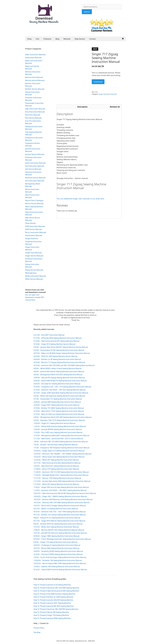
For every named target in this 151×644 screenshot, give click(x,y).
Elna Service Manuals (33, 118)
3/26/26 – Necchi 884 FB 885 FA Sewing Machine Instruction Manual (60, 381)
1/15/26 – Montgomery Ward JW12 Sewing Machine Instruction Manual (61, 435)
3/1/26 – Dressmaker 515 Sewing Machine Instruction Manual (58, 399)
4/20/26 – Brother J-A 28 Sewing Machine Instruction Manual (57, 359)
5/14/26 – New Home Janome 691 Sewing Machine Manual (56, 341)
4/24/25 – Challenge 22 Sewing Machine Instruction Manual (57, 545)
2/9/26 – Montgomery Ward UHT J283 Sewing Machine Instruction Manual (63, 417)
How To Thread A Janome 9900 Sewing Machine (52, 618)
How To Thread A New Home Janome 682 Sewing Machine (56, 591)
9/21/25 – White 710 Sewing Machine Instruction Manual (56, 509)
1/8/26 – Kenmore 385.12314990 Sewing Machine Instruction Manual (61, 442)
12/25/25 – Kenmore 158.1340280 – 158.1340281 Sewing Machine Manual (62, 454)
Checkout (47, 39)
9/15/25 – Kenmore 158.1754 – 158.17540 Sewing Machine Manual (60, 512)
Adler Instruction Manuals (35, 55)
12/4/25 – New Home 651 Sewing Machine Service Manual (56, 466)
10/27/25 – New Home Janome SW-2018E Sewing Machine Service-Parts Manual (65, 493)
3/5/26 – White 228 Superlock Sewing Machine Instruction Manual (59, 396)
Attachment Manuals (33, 58)
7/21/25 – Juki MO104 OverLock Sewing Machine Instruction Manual (60, 533)
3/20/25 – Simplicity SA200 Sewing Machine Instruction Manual (58, 551)
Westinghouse (31, 273)
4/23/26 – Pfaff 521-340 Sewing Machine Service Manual (55, 356)
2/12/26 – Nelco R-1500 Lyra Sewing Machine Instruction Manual (59, 414)
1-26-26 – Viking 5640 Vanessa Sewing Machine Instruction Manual (60, 426)
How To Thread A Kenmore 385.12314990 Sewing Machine (56, 588)
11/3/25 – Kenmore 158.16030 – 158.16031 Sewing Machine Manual (60, 490)
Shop (29, 39)
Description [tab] (82, 107)
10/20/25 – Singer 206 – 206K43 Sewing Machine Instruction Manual (60, 496)
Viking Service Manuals (34, 270)
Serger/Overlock (32, 238)
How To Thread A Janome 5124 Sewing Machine (52, 585)
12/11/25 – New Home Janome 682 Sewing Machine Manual (57, 463)
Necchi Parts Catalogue (34, 200)
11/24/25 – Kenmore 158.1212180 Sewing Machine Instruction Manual (61, 472)
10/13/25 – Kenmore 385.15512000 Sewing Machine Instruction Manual (62, 502)
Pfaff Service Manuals (34, 229)
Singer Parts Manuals (34, 253)
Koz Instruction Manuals (35, 181)
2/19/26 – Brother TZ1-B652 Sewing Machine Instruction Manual (59, 408)
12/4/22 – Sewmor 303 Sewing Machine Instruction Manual (57, 566)
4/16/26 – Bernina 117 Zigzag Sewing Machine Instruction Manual (59, 362)
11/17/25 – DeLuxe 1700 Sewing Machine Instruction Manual (57, 478)
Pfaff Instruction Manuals (35, 226)
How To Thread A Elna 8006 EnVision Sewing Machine (54, 594)
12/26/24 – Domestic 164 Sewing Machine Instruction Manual (58, 560)
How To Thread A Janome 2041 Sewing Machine (52, 603)
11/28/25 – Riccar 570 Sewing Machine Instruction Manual (56, 469)
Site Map (37, 632)
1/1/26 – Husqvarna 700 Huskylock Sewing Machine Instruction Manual (61, 448)
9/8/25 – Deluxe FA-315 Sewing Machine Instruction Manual (57, 518)
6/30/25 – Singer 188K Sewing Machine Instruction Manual (56, 536)
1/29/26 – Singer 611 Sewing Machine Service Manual (54, 423)
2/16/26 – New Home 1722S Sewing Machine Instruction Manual (59, 411)
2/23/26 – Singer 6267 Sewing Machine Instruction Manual (56, 405)
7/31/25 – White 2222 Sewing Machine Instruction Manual (56, 527)
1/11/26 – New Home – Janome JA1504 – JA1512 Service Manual (58, 439)
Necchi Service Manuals (34, 203)
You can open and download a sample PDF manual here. (35, 297)
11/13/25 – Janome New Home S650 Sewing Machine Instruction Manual (62, 481)
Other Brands (30, 223)
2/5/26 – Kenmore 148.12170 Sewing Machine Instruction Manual (59, 420)
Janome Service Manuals (35, 154)
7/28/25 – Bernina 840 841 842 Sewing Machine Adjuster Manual (59, 530)
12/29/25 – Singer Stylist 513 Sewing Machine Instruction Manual (59, 451)
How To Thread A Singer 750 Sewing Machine (51, 615)
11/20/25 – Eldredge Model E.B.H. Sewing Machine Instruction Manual (61, 475)
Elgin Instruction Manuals (35, 109)
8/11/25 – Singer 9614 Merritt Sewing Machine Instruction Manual (59, 521)
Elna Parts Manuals (33, 115)
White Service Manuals (34, 279)
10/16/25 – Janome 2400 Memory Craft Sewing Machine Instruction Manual (63, 499)
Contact (92, 39)
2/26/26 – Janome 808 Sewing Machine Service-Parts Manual (57, 402)
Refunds (67, 39)
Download (98, 82)
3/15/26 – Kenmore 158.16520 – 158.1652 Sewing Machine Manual (60, 390)
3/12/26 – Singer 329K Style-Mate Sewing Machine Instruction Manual (61, 393)
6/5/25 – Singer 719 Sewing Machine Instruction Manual (55, 542)
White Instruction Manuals (36, 276)
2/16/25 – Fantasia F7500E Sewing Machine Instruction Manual (58, 554)
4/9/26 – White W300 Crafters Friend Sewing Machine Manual (58, 368)
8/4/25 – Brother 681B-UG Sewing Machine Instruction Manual (58, 524)
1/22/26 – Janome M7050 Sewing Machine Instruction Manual (58, 429)
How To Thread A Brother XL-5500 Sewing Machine (53, 597)
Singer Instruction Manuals (108, 94)
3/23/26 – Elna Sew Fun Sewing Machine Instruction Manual (57, 384)
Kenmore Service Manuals (35, 178)
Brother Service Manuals (35, 89)
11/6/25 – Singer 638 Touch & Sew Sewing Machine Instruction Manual (61, 487)
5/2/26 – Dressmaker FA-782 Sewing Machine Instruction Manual (59, 350)
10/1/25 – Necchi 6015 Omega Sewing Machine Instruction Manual (60, 506)
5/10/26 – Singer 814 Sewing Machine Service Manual (54, 344)
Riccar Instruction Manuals (36, 232)
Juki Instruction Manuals (35, 166)
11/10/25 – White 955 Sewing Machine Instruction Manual (56, 484)
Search (87, 12)
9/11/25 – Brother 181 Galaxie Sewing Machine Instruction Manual (60, 515)
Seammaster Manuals (34, 235)
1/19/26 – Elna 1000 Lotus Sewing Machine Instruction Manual (58, 432)
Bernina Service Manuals (35, 80)
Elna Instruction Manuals (35, 112)
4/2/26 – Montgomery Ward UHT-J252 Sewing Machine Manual (58, 375)
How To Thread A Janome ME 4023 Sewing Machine (54, 606)
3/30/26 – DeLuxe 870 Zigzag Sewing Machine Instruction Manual (59, 378)
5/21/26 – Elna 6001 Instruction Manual (49, 335)
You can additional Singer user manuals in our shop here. (81, 199)
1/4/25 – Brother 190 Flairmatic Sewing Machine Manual (56, 445)
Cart (37, 39)
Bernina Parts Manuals (34, 77)
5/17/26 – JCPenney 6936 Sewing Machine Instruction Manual (58, 338)
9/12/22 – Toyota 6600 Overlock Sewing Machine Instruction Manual (60, 570)
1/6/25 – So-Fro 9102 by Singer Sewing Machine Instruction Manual (60, 557)
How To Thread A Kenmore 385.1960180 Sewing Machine (56, 609)
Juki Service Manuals (33, 169)
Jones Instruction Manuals (35, 163)
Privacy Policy (39, 628)
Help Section (80, 39)
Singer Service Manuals (34, 256)
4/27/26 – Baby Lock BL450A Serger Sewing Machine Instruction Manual (62, 353)
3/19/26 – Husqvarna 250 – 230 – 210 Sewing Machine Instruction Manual (62, 387)
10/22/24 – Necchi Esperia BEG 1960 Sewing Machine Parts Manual (60, 563)
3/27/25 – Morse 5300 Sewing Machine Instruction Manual (56, 548)
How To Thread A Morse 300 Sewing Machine (51, 612)
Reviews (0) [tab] (115, 107)
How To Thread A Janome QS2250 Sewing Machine (53, 600)
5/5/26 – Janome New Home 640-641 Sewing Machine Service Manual (61, 347)
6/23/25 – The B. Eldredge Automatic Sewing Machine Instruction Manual (62, 539)
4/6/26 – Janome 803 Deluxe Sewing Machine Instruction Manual (59, 371)
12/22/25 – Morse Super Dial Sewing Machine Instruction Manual (59, 457)
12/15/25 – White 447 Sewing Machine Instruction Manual (56, 460)
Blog (57, 39)
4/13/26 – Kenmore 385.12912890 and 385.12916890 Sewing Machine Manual (64, 365)
